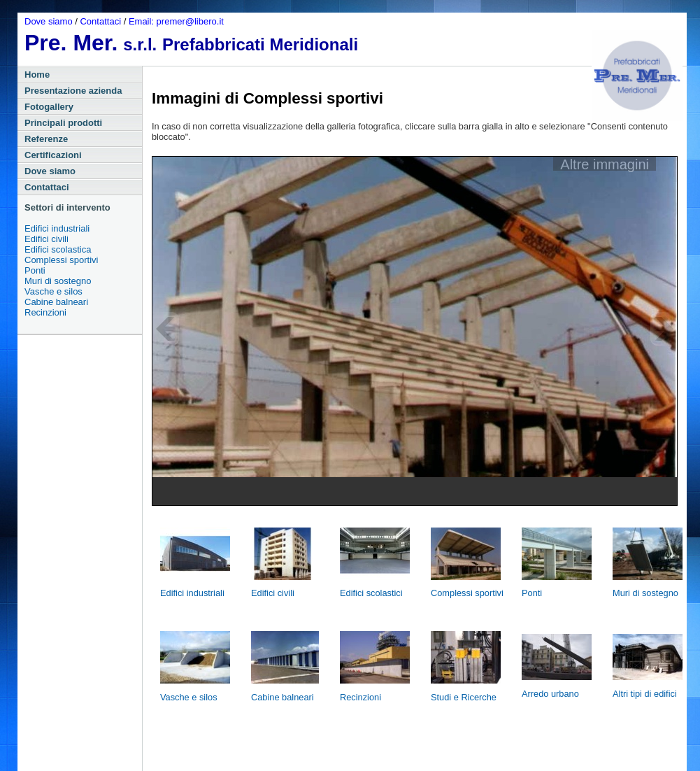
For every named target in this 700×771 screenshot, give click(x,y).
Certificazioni (53, 155)
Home (37, 75)
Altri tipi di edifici (645, 694)
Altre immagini (605, 164)
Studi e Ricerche (464, 697)
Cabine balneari (56, 302)
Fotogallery (49, 107)
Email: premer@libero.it (176, 21)
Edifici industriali (57, 228)
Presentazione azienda (73, 91)
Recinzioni (45, 312)
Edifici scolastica (58, 249)
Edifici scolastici (371, 593)
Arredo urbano (550, 694)
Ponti (35, 270)
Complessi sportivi (61, 260)
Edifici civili (47, 239)
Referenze (46, 139)
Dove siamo (50, 21)
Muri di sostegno (58, 281)
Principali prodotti (63, 123)
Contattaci (101, 21)
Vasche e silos (53, 291)
